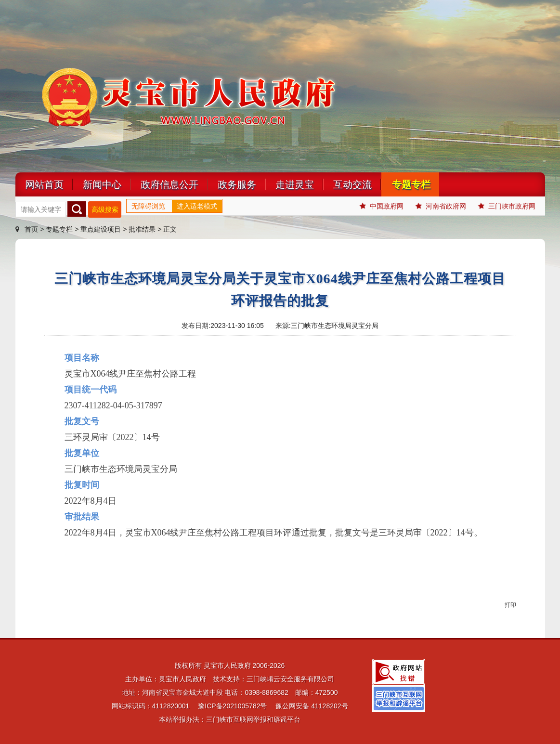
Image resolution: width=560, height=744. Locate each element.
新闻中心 (102, 184)
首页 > (31, 229)
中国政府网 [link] (382, 206)
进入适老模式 (197, 206)
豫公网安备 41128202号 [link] (312, 706)
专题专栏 (411, 184)
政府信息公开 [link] (169, 184)
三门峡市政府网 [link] (507, 206)
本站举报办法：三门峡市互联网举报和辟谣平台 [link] (230, 719)
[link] (399, 671)
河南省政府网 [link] (441, 206)
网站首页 (44, 184)
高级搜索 (105, 209)
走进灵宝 (295, 184)
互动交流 (352, 184)
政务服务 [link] (237, 184)
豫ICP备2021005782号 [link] (232, 706)
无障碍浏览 (148, 206)
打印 (510, 605)
